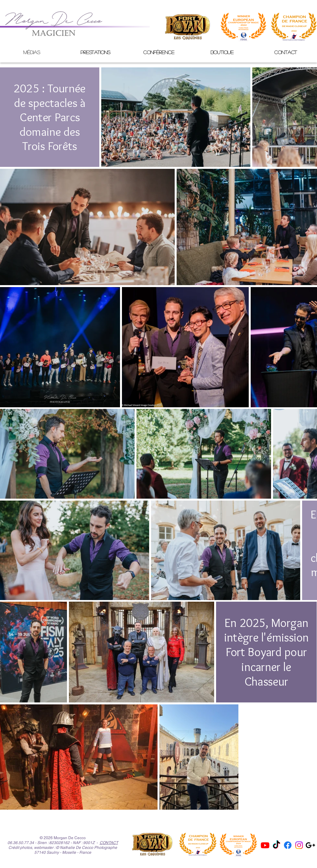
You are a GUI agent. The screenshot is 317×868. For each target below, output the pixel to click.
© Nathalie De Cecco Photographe (87, 848)
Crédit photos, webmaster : (32, 848)
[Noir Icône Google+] (310, 845)
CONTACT (109, 843)
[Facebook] (288, 845)
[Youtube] (265, 845)
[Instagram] (299, 845)
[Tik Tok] (276, 845)
